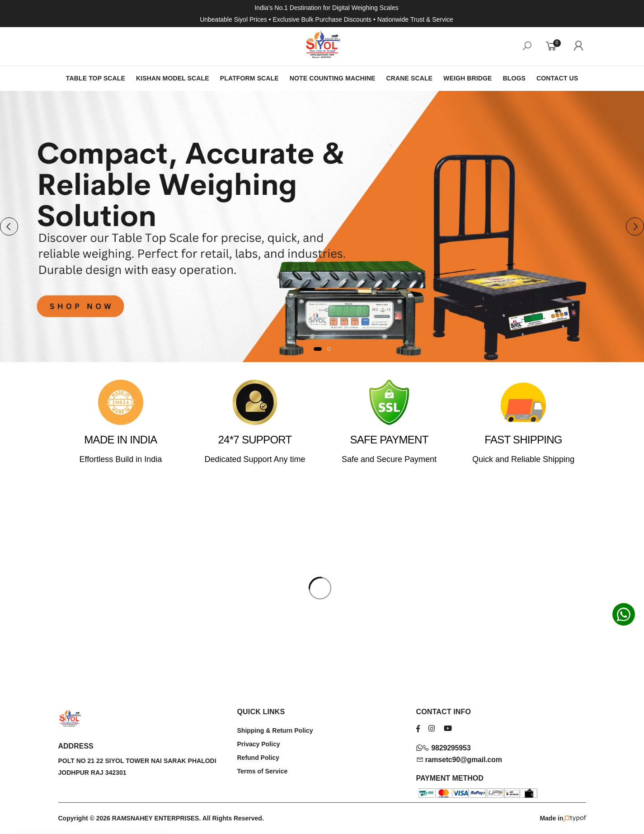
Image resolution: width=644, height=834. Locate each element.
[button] (318, 349)
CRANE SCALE (409, 78)
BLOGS (514, 78)
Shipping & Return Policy (275, 730)
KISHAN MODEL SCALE (173, 78)
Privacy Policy (259, 744)
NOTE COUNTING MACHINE (333, 78)
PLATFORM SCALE (249, 78)
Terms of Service (263, 771)
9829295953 (444, 748)
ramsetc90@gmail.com (459, 760)
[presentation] (9, 226)
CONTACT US (557, 78)
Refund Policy (258, 758)
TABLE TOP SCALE (96, 78)
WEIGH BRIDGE (468, 78)
